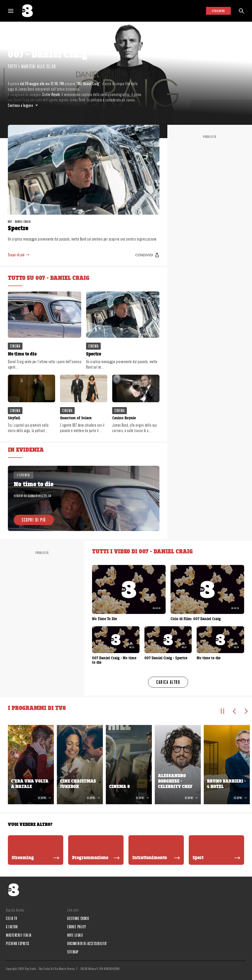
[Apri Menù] (14, 11)
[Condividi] (147, 255)
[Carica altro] (168, 682)
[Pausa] (222, 711)
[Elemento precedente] (234, 711)
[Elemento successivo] (246, 711)
